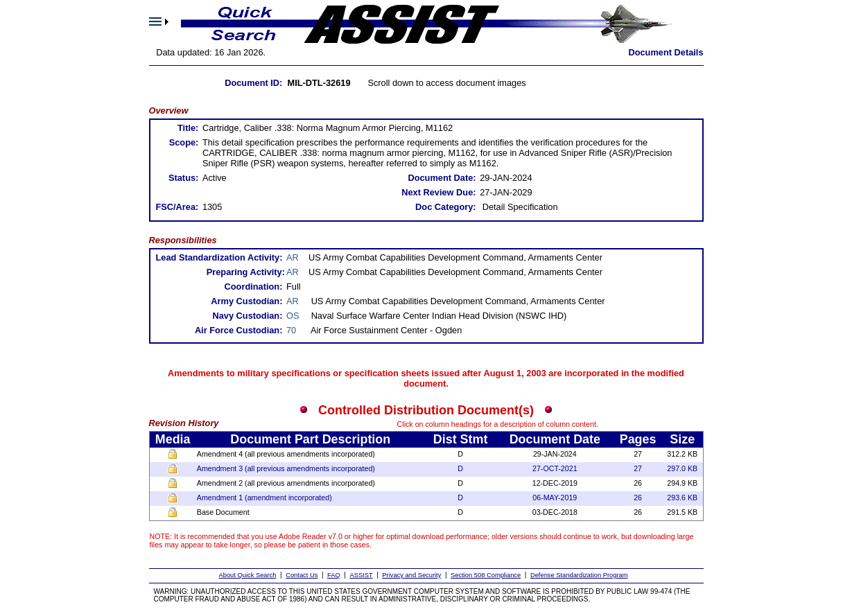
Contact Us (302, 575)
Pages (638, 439)
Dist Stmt (461, 439)
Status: (183, 178)
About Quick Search (248, 575)
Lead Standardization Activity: (219, 257)
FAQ (334, 575)
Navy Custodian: (247, 316)
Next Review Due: (438, 192)
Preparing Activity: (246, 272)
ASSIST (361, 575)
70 (291, 330)
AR (293, 257)
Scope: (184, 142)
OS (293, 316)
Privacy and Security (411, 575)
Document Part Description (310, 439)
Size (682, 439)
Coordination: (254, 287)
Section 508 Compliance (486, 575)
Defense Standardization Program (579, 575)
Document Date (555, 439)
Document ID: (253, 83)
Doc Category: (445, 207)
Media (173, 439)
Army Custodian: (246, 301)
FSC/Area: (177, 207)
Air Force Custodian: (239, 330)
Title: (188, 128)
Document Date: (442, 178)
